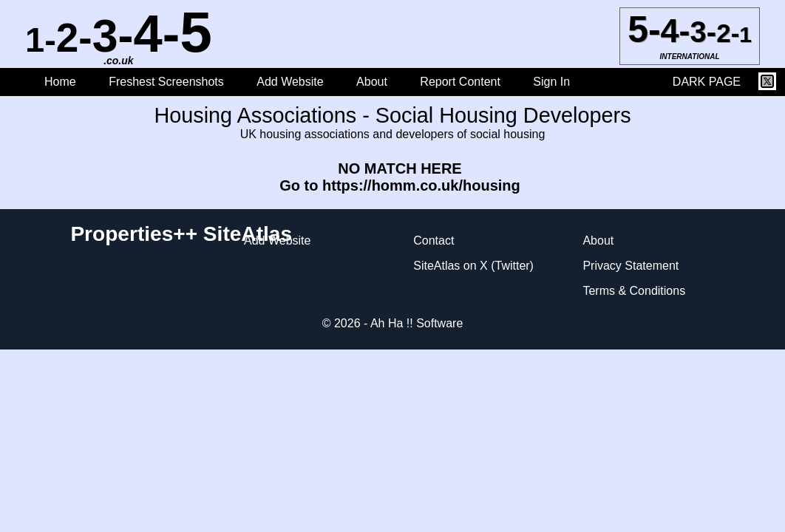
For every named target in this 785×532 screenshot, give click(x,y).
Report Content (460, 82)
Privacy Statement (631, 266)
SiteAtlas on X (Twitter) (473, 266)
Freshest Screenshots (166, 82)
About (372, 82)
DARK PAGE (707, 82)
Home (60, 82)
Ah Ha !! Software (417, 323)
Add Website (292, 82)
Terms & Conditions (634, 291)
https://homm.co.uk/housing (421, 185)
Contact (434, 241)
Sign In (551, 82)
